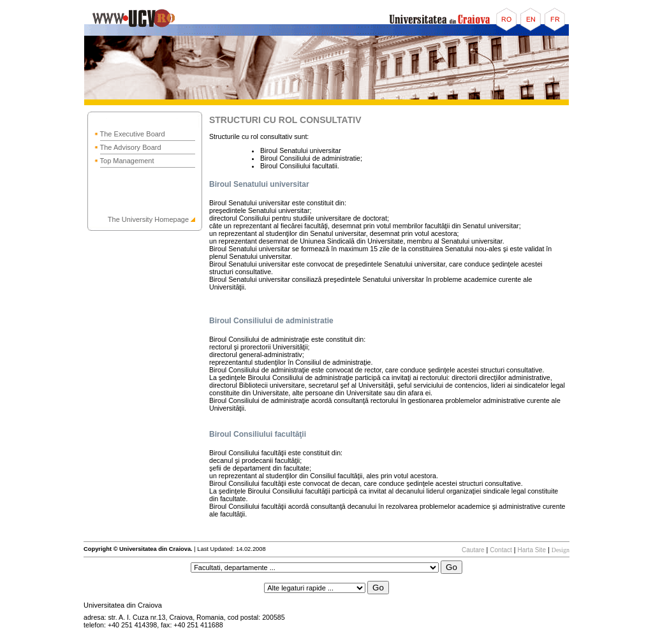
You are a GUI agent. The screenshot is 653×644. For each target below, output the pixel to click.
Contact (501, 550)
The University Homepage (148, 219)
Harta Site (531, 550)
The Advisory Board (131, 147)
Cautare (473, 550)
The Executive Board (133, 134)
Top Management (127, 161)
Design (561, 550)
